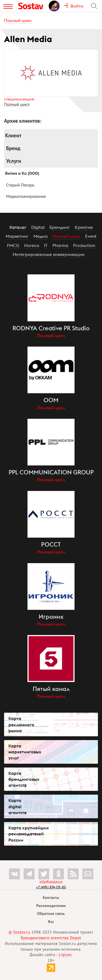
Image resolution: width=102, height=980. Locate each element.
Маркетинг (17, 236)
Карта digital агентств (17, 806)
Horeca (32, 245)
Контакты (51, 897)
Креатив (84, 227)
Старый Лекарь (20, 185)
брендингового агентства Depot (51, 938)
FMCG (13, 245)
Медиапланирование (26, 196)
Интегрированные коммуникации (49, 254)
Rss (51, 922)
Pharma (60, 245)
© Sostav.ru (19, 932)
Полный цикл (18, 20)
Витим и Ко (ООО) (22, 173)
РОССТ (51, 544)
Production (84, 245)
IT (46, 245)
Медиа (41, 236)
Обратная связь (51, 914)
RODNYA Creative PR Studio (51, 328)
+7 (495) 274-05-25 (51, 887)
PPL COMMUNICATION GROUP (51, 472)
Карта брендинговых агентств (24, 779)
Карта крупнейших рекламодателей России (29, 834)
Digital (38, 227)
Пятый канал (51, 689)
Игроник (51, 617)
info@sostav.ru (51, 881)
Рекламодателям (51, 906)
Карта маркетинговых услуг (25, 752)
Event (91, 236)
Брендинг (60, 227)
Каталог (18, 227)
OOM (51, 400)
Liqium (65, 955)
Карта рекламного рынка (21, 724)
